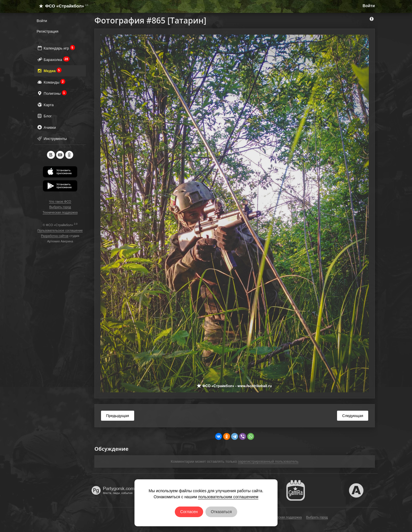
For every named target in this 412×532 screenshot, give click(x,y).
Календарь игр (56, 48)
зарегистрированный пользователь (268, 461)
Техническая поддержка (60, 212)
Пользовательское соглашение (60, 230)
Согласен (189, 512)
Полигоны (52, 93)
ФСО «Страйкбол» (61, 6)
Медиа (49, 71)
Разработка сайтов (55, 236)
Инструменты (52, 138)
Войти (369, 6)
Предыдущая (118, 416)
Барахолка (53, 59)
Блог (44, 116)
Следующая (353, 416)
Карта (45, 105)
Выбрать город (60, 207)
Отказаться (221, 512)
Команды (51, 82)
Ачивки (46, 127)
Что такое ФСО (60, 201)
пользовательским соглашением (228, 497)
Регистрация (47, 31)
